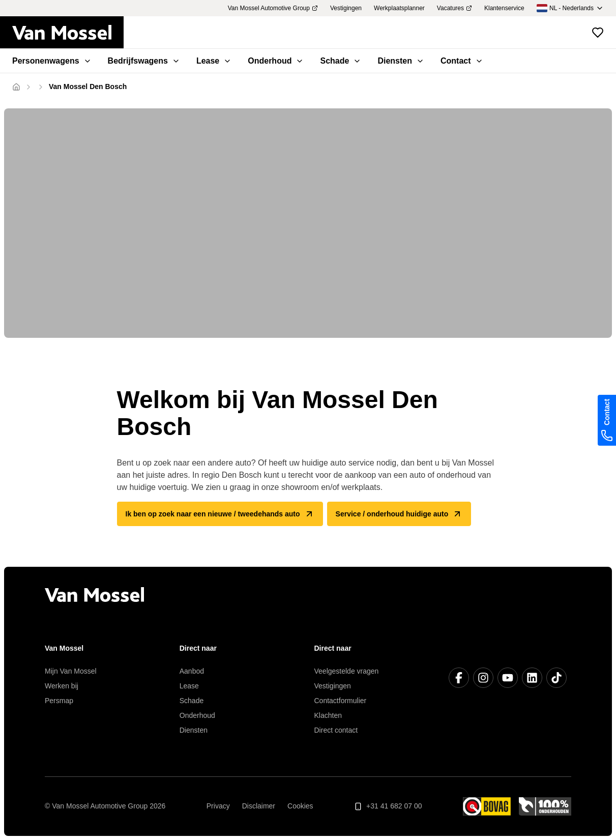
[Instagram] (483, 678)
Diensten (194, 730)
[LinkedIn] (532, 678)
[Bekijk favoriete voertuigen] (598, 33)
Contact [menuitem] (462, 61)
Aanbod (192, 671)
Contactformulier (341, 701)
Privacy (218, 806)
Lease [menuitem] (214, 61)
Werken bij (62, 686)
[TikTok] (556, 678)
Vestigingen (333, 686)
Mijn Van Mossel (71, 671)
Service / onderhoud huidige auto (399, 514)
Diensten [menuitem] (401, 61)
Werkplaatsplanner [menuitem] (399, 8)
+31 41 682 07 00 (388, 806)
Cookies (300, 806)
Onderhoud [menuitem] (276, 61)
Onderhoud (197, 715)
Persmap (59, 701)
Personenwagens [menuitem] (52, 61)
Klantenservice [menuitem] (504, 8)
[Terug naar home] (68, 33)
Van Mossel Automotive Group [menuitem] (273, 8)
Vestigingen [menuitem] (346, 8)
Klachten (328, 715)
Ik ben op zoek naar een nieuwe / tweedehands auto (220, 514)
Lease (189, 686)
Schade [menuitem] (341, 61)
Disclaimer (259, 806)
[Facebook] (459, 678)
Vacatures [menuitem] (454, 8)
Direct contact (336, 730)
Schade (192, 701)
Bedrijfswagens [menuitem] (144, 61)
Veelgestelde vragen (347, 671)
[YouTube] (508, 678)
